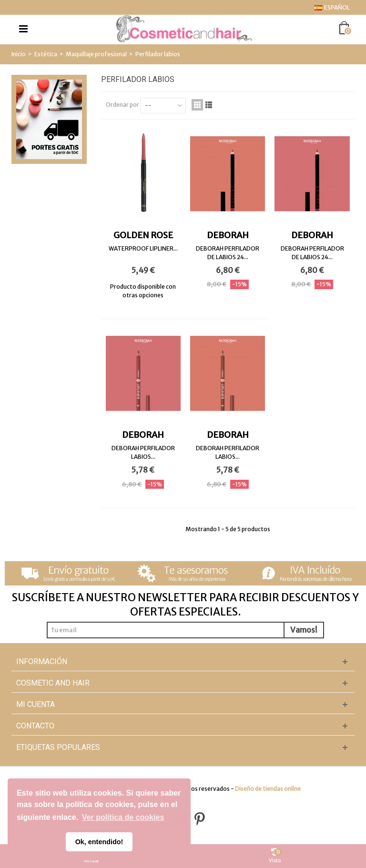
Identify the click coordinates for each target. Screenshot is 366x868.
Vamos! (304, 630)
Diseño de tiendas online (268, 789)
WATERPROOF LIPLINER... (143, 248)
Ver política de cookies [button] (123, 817)
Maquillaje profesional (96, 54)
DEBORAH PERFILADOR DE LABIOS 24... (228, 253)
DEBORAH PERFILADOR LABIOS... (143, 452)
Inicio (19, 54)
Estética (46, 54)
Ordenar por (122, 105)
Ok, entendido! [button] (99, 842)
